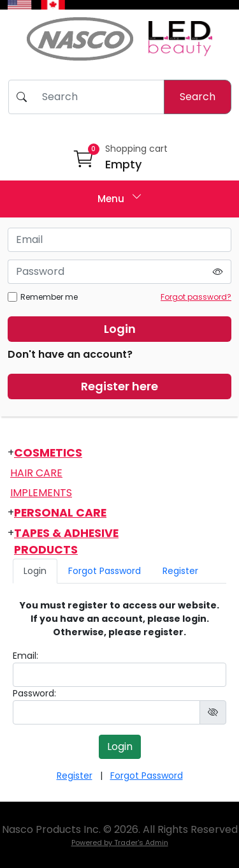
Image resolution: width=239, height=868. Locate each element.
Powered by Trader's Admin (120, 842)
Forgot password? (196, 297)
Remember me (43, 297)
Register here (119, 386)
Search (198, 97)
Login (120, 329)
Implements (41, 493)
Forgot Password (105, 571)
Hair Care (36, 473)
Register (180, 571)
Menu (120, 197)
